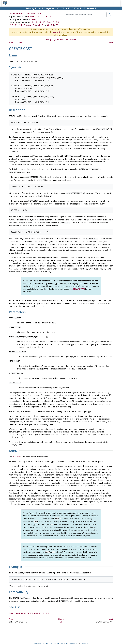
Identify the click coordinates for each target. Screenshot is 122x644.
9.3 (12, 25)
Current (32, 16)
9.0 (25, 25)
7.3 (57, 25)
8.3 (34, 25)
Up (21, 42)
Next (111, 42)
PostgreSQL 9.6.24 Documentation (61, 40)
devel (33, 19)
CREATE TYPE (79, 284)
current (56, 32)
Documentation (16, 14)
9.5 (53, 22)
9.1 (21, 25)
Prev (11, 42)
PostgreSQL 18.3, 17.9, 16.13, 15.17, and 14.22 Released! (70, 8)
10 (44, 22)
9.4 (57, 22)
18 (38, 16)
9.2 (16, 25)
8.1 (43, 25)
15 (50, 16)
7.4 (52, 25)
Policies (37, 635)
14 (54, 16)
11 (40, 22)
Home (61, 610)
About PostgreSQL (70, 635)
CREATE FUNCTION (17, 604)
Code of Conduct (51, 635)
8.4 (30, 25)
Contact (84, 635)
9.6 (48, 22)
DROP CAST (18, 450)
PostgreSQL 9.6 (34, 14)
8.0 (48, 25)
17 (42, 16)
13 (32, 22)
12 (36, 22)
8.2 (39, 25)
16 (46, 16)
